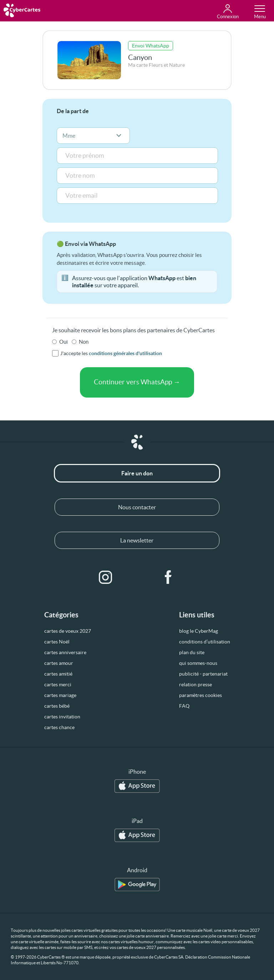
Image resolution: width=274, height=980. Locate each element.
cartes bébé (57, 706)
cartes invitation (62, 717)
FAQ (184, 706)
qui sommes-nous (198, 663)
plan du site (192, 652)
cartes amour (59, 663)
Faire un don (137, 473)
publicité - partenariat (203, 674)
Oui (64, 342)
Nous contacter (137, 507)
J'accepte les (111, 353)
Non (84, 342)
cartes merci (58, 685)
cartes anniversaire (65, 652)
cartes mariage (60, 695)
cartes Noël (57, 642)
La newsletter (137, 540)
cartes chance (59, 727)
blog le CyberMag (199, 631)
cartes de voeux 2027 (68, 631)
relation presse (196, 685)
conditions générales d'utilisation (125, 353)
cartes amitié (58, 674)
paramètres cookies (201, 695)
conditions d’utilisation (205, 642)
